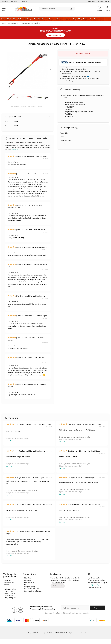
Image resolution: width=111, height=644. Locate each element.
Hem (3, 23)
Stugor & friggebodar (80, 19)
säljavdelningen (96, 585)
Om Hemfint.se (29, 582)
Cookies (27, 584)
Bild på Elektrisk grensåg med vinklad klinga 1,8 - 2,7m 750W (27, 106)
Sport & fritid (38, 19)
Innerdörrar (94, 19)
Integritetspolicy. (84, 613)
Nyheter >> (5, 2)
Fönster (67, 19)
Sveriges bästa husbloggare (33, 591)
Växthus (59, 19)
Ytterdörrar (49, 19)
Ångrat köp (28, 580)
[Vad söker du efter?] (57, 9)
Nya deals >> (15, 2)
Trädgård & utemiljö (8, 19)
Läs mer (15, 150)
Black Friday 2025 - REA (32, 589)
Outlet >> (24, 2)
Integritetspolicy (30, 587)
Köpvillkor (28, 578)
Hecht (62, 136)
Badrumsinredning (24, 19)
